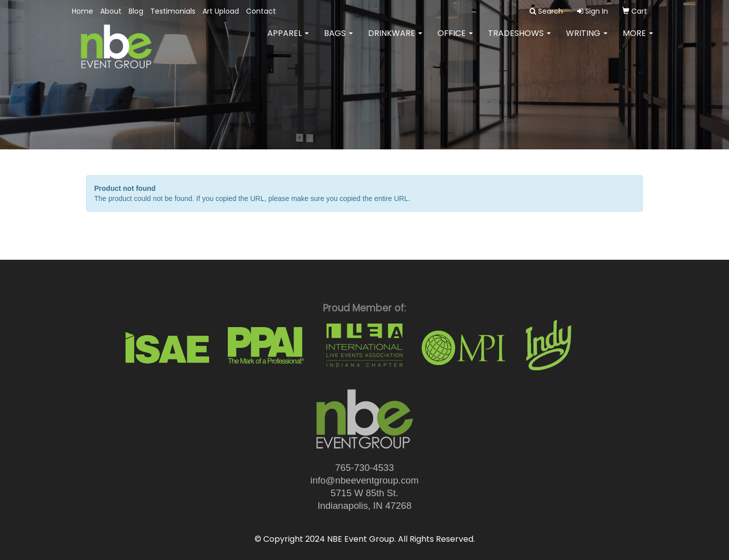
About (111, 11)
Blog (136, 11)
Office (455, 40)
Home (83, 11)
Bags (338, 40)
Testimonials (173, 11)
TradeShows (519, 40)
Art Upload (221, 11)
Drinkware (395, 40)
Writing (587, 40)
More (638, 40)
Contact (261, 11)
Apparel (288, 40)
